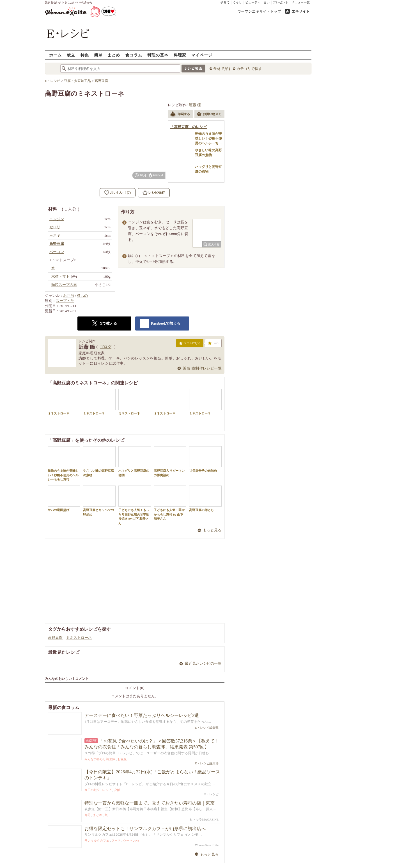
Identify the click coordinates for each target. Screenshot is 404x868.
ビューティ (253, 2)
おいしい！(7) (120, 193)
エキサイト (301, 11)
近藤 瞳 (195, 105)
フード (116, 840)
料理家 (180, 55)
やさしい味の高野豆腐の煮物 (99, 461)
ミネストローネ (64, 402)
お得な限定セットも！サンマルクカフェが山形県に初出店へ (145, 829)
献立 (71, 55)
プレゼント (281, 2)
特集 (85, 55)
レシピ (107, 790)
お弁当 (69, 296)
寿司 (88, 815)
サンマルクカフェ (97, 840)
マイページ (202, 55)
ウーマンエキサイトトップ (259, 11)
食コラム (134, 55)
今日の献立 (92, 790)
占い (267, 2)
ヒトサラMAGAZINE (204, 819)
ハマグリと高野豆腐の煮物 (135, 461)
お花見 (122, 759)
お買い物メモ (209, 115)
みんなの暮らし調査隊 (100, 759)
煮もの (82, 296)
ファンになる (190, 344)
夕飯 (117, 790)
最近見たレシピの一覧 (203, 663)
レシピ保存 (157, 193)
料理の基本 (158, 55)
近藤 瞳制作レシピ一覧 (202, 368)
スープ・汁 (65, 301)
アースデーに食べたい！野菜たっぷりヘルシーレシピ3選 (142, 715)
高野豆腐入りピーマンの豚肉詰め (170, 461)
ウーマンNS (131, 840)
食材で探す (222, 69)
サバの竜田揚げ (64, 499)
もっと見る (212, 530)
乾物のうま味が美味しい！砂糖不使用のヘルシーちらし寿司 (64, 464)
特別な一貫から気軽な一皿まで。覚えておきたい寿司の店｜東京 (150, 803)
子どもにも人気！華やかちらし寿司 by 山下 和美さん (170, 503)
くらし (237, 2)
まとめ (114, 55)
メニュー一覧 (301, 2)
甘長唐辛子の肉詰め (205, 459)
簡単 (98, 55)
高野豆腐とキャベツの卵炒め (99, 501)
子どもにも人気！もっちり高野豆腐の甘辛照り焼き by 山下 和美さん (135, 505)
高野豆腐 (55, 638)
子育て (225, 2)
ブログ (106, 347)
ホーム (55, 55)
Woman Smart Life (207, 845)
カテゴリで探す (249, 69)
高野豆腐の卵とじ (205, 499)
